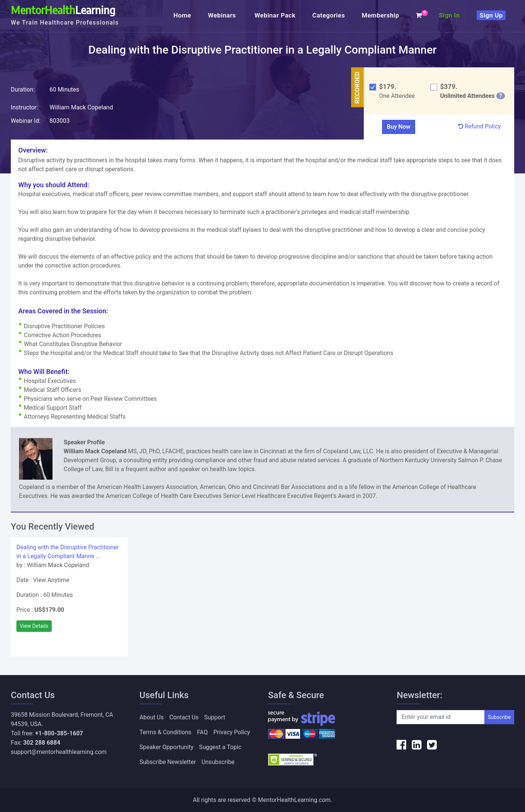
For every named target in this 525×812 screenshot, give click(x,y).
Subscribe (499, 717)
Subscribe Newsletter (168, 762)
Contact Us (184, 717)
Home (182, 15)
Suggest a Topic (220, 747)
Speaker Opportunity (167, 747)
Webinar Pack (275, 15)
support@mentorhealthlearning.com (59, 752)
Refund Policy (479, 126)
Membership (381, 15)
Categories (329, 15)
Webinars (223, 15)
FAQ (202, 732)
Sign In (449, 15)
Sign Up (491, 15)
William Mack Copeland (81, 107)
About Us (152, 717)
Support (214, 717)
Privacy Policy (232, 732)
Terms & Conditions (166, 732)
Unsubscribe (218, 762)
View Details (34, 626)
